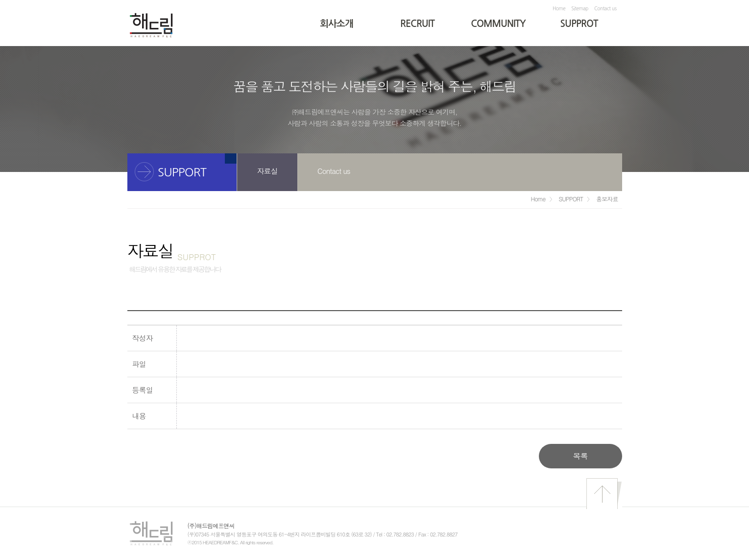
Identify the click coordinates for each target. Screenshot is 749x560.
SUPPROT (579, 24)
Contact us (605, 8)
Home (559, 8)
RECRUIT (417, 24)
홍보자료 (607, 199)
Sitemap (580, 8)
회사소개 (337, 24)
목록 (580, 456)
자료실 (267, 171)
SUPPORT (571, 199)
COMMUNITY (498, 24)
